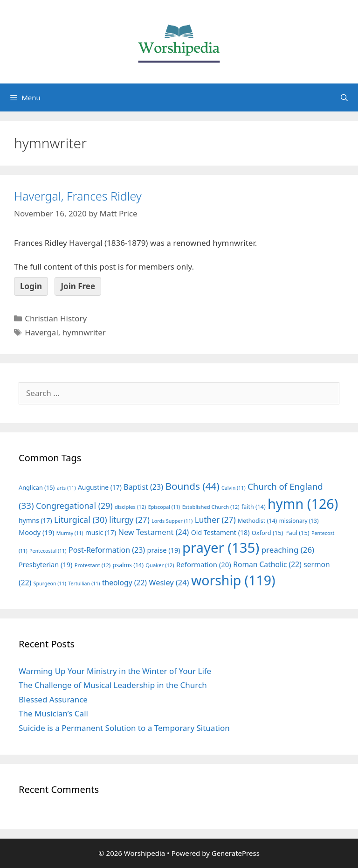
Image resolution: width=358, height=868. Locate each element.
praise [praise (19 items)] (164, 550)
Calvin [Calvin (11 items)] (234, 488)
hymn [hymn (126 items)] (303, 503)
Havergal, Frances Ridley (78, 196)
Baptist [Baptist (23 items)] (143, 487)
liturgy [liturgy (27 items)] (129, 520)
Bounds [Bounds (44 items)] (192, 486)
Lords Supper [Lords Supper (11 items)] (172, 521)
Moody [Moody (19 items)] (36, 532)
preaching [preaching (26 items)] (288, 550)
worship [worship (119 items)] (233, 580)
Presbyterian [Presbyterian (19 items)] (45, 564)
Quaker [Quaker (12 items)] (160, 565)
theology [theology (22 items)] (124, 583)
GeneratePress (236, 853)
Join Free (78, 286)
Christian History (56, 318)
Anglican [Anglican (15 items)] (37, 487)
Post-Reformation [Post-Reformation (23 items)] (107, 550)
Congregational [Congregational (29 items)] (74, 506)
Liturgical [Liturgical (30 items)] (81, 520)
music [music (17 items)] (101, 532)
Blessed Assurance (53, 699)
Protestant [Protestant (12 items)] (93, 565)
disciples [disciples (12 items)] (130, 507)
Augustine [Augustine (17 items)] (100, 487)
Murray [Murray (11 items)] (70, 533)
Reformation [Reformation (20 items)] (204, 564)
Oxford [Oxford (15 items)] (267, 533)
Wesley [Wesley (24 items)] (169, 583)
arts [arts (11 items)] (66, 488)
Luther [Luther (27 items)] (215, 520)
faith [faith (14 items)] (254, 507)
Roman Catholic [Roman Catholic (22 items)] (267, 564)
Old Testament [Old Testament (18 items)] (220, 532)
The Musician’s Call (53, 713)
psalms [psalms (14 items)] (128, 565)
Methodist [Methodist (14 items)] (257, 521)
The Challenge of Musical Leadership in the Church (113, 685)
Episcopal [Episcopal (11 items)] (164, 507)
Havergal (41, 332)
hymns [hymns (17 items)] (35, 520)
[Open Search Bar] (344, 97)
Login (31, 286)
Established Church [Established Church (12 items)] (211, 507)
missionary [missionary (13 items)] (299, 521)
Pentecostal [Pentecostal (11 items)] (48, 551)
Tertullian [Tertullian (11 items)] (84, 583)
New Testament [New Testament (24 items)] (153, 532)
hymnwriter (84, 332)
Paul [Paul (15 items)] (297, 533)
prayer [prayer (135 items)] (221, 548)
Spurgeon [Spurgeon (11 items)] (50, 583)
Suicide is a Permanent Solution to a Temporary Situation (124, 728)
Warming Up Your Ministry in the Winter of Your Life (115, 671)
